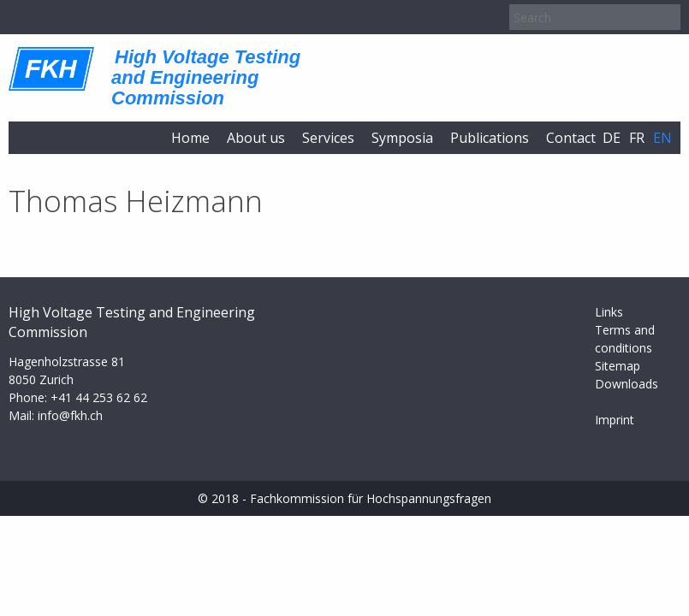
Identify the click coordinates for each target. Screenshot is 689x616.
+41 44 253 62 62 (99, 397)
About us (256, 138)
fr (637, 138)
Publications (490, 138)
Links (609, 312)
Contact (571, 138)
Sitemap (618, 366)
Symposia (402, 138)
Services (328, 138)
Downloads (627, 384)
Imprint (615, 420)
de (612, 138)
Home (190, 138)
